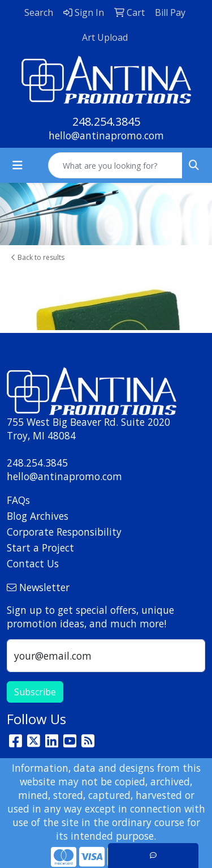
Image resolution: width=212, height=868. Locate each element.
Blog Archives (38, 516)
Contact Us (33, 563)
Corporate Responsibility (64, 532)
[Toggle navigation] (18, 165)
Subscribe (35, 692)
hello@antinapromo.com (106, 135)
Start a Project (40, 548)
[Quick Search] (115, 165)
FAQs (18, 500)
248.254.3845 (106, 121)
